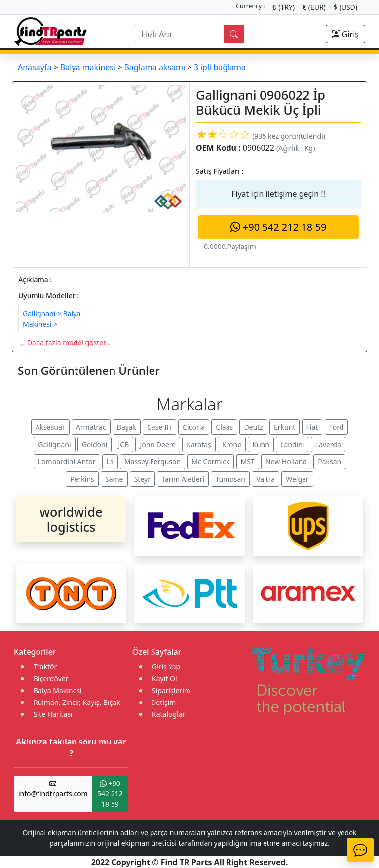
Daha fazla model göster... (64, 343)
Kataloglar (169, 714)
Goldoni (95, 444)
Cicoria (194, 427)
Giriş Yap (166, 667)
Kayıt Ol (165, 679)
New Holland (286, 462)
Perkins (82, 479)
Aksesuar (50, 427)
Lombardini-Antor (67, 462)
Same (114, 479)
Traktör (45, 667)
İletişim (164, 702)
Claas (224, 427)
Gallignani (54, 444)
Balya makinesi (88, 67)
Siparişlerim (171, 690)
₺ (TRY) (284, 7)
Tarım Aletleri (183, 479)
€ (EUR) (314, 7)
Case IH (159, 427)
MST (248, 462)
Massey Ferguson (152, 462)
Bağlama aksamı (154, 67)
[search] (179, 34)
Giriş (345, 34)
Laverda (328, 444)
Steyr (142, 479)
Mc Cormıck (210, 462)
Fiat (312, 427)
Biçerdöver (51, 679)
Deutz (253, 427)
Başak (127, 427)
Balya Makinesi (58, 690)
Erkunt (284, 427)
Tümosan (230, 479)
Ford (337, 427)
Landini (292, 444)
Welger (297, 479)
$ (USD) (345, 7)
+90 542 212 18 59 (279, 227)
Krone (232, 444)
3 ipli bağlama (220, 67)
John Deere (158, 444)
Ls (110, 462)
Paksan (329, 462)
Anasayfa (35, 67)
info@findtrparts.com (53, 788)
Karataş (199, 444)
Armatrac (91, 427)
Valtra (265, 479)
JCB (123, 444)
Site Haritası (53, 714)
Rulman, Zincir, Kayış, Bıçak (77, 702)
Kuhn (261, 444)
